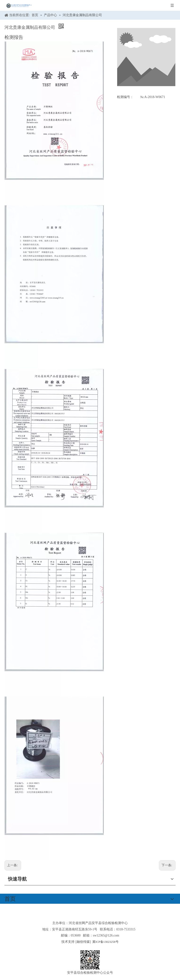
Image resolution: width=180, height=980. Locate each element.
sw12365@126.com (106, 935)
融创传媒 (83, 942)
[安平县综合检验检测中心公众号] (90, 960)
